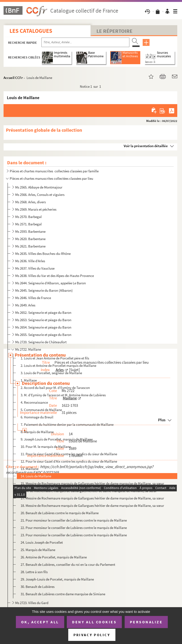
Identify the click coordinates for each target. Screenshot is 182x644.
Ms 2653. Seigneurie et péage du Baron (43, 320)
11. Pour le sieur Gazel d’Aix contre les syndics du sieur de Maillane (69, 454)
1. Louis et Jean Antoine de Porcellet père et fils (55, 358)
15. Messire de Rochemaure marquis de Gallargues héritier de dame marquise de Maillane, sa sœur (92, 483)
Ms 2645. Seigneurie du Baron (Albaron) (44, 290)
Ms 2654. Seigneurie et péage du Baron (43, 327)
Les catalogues (31, 31)
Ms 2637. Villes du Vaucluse (35, 268)
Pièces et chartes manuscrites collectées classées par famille (54, 171)
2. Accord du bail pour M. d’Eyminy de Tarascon (55, 388)
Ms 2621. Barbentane (30, 246)
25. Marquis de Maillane (38, 550)
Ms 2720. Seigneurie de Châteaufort (41, 342)
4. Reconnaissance (34, 402)
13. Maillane (30, 469)
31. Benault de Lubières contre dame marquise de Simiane (63, 594)
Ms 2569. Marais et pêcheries (36, 209)
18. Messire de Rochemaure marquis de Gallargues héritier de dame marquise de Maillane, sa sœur (92, 506)
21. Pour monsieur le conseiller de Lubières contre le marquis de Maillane (74, 520)
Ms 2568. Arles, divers (30, 202)
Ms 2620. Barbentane (30, 239)
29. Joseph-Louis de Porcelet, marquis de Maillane (57, 579)
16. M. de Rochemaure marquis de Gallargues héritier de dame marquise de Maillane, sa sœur (89, 491)
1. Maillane (29, 380)
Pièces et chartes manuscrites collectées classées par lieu (51, 178)
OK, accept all (40, 622)
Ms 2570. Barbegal (28, 217)
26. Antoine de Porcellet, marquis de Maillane (54, 557)
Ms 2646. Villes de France (33, 298)
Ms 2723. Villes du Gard (32, 603)
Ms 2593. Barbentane (30, 231)
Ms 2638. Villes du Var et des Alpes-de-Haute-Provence (55, 276)
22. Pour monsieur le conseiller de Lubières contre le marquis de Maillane (74, 528)
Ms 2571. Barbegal (28, 224)
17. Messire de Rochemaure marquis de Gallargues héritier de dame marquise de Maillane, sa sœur (92, 498)
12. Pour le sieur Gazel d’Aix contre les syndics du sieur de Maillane (69, 461)
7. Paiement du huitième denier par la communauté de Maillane (67, 424)
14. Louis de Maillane (36, 476)
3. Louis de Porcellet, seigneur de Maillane (51, 373)
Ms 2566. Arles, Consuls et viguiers (40, 195)
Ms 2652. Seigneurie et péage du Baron (43, 312)
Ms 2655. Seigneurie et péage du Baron (43, 335)
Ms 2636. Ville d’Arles (30, 261)
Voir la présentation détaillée (146, 146)
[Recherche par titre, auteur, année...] (85, 42)
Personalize (146, 622)
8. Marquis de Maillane (37, 432)
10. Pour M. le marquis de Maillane (46, 447)
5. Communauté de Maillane (41, 410)
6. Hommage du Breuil (37, 417)
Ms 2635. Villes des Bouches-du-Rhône (43, 254)
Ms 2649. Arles (25, 305)
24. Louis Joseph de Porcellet (42, 542)
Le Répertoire (114, 31)
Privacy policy (92, 635)
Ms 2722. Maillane (28, 349)
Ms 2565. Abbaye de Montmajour (39, 187)
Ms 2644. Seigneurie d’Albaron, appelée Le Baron (50, 283)
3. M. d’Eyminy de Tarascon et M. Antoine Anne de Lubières (63, 395)
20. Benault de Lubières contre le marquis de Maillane (60, 513)
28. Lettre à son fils (34, 572)
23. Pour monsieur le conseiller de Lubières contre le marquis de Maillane (74, 535)
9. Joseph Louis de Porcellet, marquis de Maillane (57, 439)
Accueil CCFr (13, 78)
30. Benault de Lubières (38, 587)
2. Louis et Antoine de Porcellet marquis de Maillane (58, 366)
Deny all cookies (94, 622)
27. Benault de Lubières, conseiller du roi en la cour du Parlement (68, 564)
